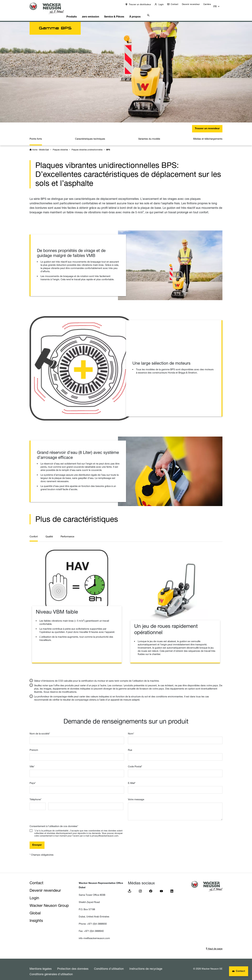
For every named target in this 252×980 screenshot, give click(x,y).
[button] (220, 5)
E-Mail (132, 779)
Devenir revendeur (193, 4)
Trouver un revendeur (207, 125)
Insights (36, 917)
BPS (108, 146)
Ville (32, 762)
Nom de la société (40, 730)
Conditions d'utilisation (109, 965)
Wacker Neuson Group (49, 901)
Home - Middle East (41, 146)
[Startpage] (49, 8)
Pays (33, 779)
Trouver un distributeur (142, 4)
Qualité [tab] (49, 532)
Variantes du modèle (149, 135)
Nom (131, 730)
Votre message (136, 795)
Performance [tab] (67, 532)
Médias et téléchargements (208, 135)
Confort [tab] (34, 532)
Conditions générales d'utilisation (51, 970)
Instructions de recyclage (146, 965)
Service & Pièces (123, 12)
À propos (146, 12)
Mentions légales (41, 965)
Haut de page (214, 945)
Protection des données (73, 965)
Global (35, 909)
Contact (176, 4)
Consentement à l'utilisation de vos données (54, 822)
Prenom (34, 746)
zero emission (98, 12)
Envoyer (37, 841)
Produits (77, 12)
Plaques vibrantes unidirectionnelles (87, 146)
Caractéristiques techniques (90, 135)
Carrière (209, 4)
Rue (130, 746)
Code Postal (135, 762)
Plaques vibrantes (60, 146)
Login (163, 4)
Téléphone (36, 795)
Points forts (36, 135)
